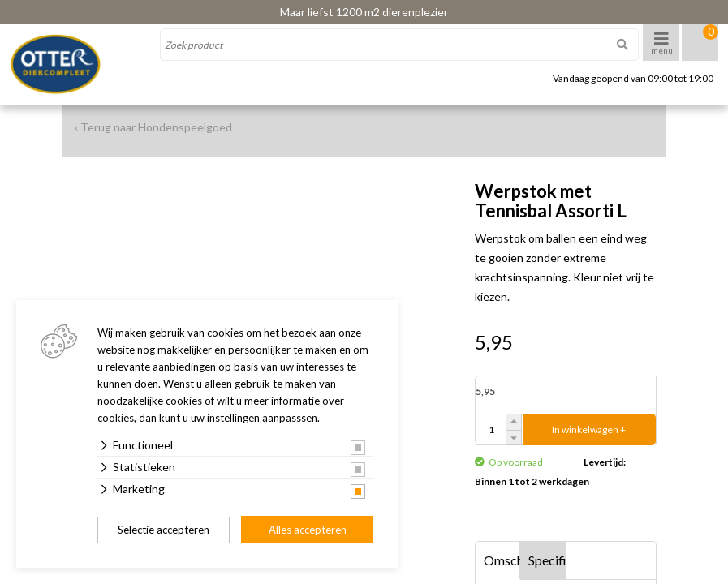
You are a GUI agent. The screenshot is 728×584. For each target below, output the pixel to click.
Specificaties (547, 560)
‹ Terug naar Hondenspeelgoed (153, 127)
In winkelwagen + (589, 429)
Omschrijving (502, 560)
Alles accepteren (308, 530)
